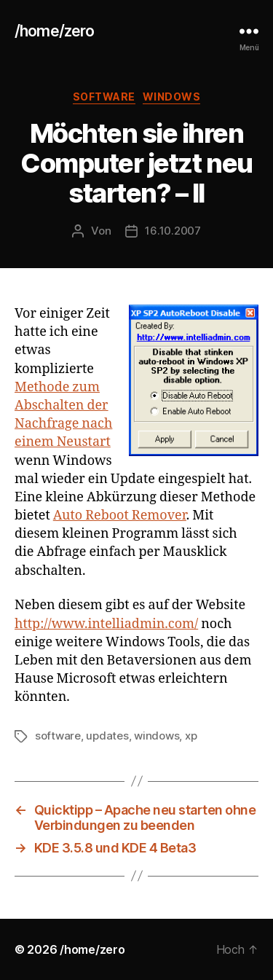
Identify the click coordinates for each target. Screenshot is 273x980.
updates (107, 736)
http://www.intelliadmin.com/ (106, 624)
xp (191, 736)
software (104, 97)
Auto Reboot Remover (120, 516)
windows (172, 97)
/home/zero (54, 31)
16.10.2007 (173, 231)
